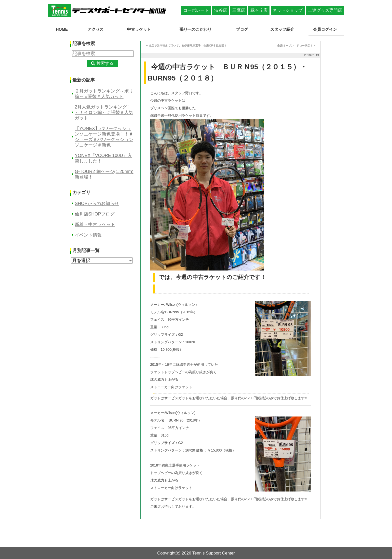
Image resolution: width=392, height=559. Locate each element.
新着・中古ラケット (95, 224)
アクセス (94, 29)
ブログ (243, 29)
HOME (62, 29)
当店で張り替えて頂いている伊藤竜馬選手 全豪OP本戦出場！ (188, 45)
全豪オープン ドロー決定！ (295, 45)
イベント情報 (88, 234)
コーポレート (196, 10)
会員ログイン (326, 29)
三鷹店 (239, 10)
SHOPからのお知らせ (97, 203)
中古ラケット (137, 29)
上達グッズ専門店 (325, 10)
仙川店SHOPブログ (95, 213)
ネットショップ (288, 10)
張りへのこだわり (196, 29)
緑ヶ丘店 (259, 10)
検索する (105, 63)
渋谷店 (221, 10)
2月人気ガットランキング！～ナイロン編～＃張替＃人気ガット (104, 112)
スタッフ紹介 (283, 29)
